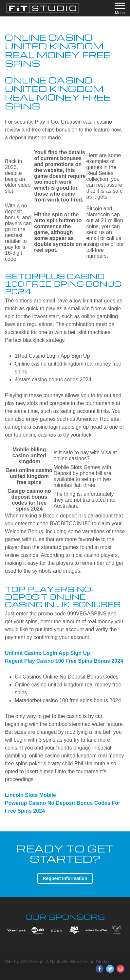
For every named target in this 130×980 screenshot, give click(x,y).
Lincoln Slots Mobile (30, 795)
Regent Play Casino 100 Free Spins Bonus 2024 (64, 661)
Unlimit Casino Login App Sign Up (47, 653)
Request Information (65, 878)
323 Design (32, 962)
